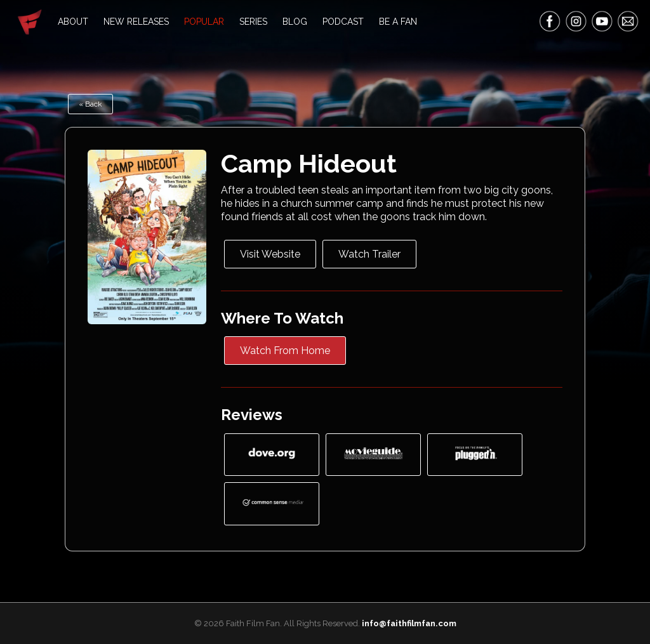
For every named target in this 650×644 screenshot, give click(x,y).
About (73, 22)
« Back (90, 104)
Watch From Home (285, 351)
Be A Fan (398, 22)
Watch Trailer (369, 254)
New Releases (136, 22)
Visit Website (270, 254)
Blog (295, 22)
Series (253, 22)
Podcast (343, 22)
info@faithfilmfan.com (409, 623)
